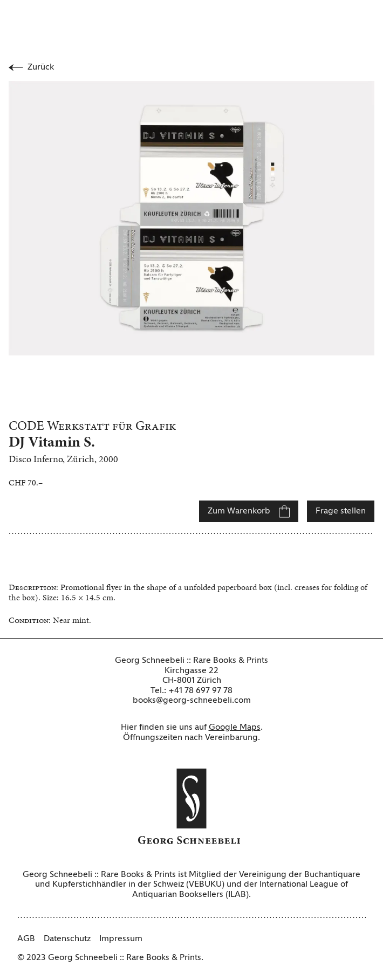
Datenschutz (67, 939)
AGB (26, 939)
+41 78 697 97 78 (200, 691)
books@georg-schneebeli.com (192, 701)
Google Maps (235, 728)
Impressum (121, 939)
